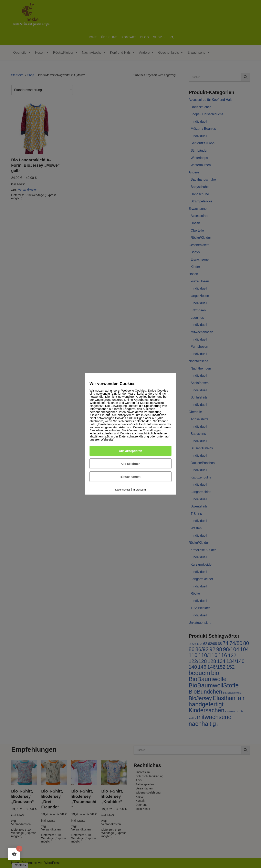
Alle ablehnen (130, 463)
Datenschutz (123, 490)
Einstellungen (130, 477)
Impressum (139, 490)
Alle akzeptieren (130, 451)
